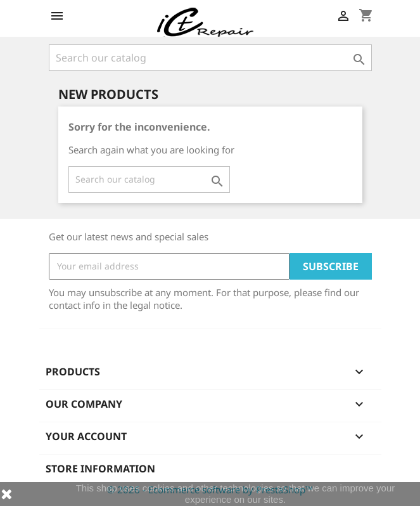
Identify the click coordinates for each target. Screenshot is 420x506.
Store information (100, 469)
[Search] (210, 58)
